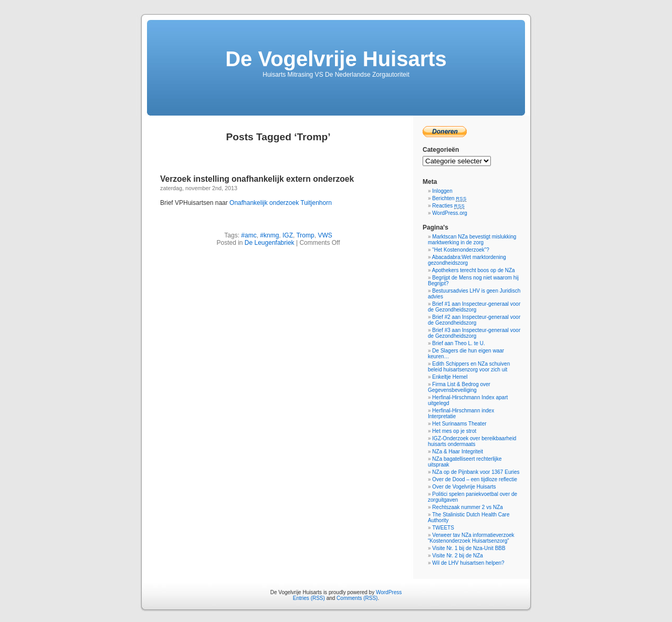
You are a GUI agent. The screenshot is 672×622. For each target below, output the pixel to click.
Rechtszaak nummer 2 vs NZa (468, 507)
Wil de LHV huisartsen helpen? (468, 563)
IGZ (288, 235)
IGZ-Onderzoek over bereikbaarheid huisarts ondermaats (472, 441)
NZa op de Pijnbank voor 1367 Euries (476, 472)
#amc (249, 235)
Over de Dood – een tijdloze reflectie (475, 479)
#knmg (269, 235)
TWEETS (443, 528)
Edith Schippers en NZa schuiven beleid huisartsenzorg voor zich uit (469, 367)
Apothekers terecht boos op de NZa (474, 270)
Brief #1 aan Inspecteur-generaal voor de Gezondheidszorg (474, 307)
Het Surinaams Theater (459, 424)
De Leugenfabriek (270, 243)
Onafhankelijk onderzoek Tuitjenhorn (281, 203)
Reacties (448, 206)
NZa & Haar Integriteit (458, 452)
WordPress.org (450, 213)
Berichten (449, 198)
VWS (325, 235)
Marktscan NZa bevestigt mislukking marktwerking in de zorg (472, 240)
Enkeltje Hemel (450, 377)
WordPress (389, 592)
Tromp (305, 235)
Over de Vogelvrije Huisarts (464, 487)
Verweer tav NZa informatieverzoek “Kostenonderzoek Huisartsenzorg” (471, 538)
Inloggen (442, 191)
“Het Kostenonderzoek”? (460, 250)
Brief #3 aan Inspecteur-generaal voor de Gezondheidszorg (474, 333)
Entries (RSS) (309, 598)
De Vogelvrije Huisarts (336, 59)
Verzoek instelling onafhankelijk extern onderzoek (257, 179)
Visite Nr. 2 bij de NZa (458, 556)
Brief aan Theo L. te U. (458, 343)
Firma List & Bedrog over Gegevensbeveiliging (459, 387)
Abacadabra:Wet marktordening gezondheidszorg (467, 260)
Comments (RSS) (357, 598)
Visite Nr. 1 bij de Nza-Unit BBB (469, 548)
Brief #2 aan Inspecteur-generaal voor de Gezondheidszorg (474, 320)
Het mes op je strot (454, 431)
